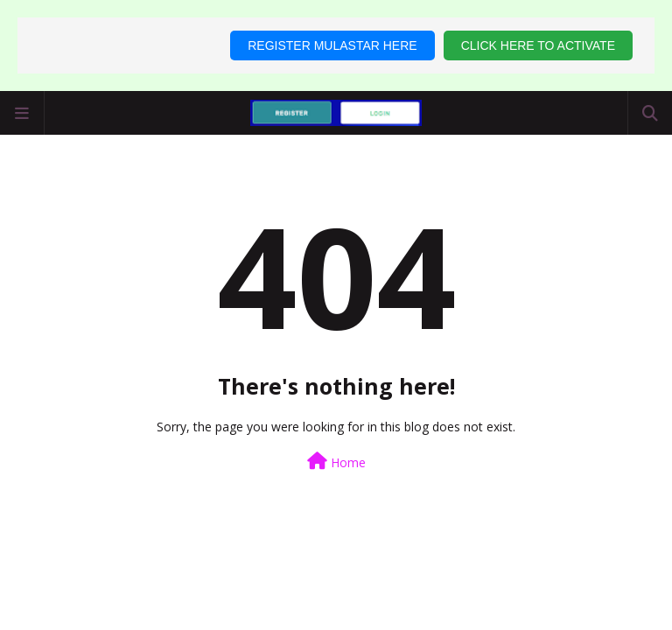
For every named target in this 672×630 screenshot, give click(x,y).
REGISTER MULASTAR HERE (332, 45)
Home (336, 462)
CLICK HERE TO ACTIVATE (538, 45)
